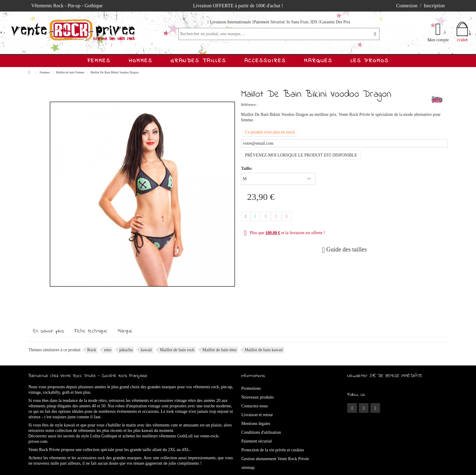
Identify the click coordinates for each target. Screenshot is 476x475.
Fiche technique (91, 331)
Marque (125, 331)
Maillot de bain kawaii (264, 350)
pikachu (126, 350)
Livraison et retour (257, 415)
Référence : (249, 105)
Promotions (251, 388)
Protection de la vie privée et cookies (273, 450)
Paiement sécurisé (257, 441)
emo (108, 350)
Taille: (247, 168)
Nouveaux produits (258, 397)
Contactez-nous (255, 406)
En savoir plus (49, 331)
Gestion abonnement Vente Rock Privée (275, 459)
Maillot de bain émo (220, 350)
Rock (92, 350)
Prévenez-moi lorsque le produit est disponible (301, 155)
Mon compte (438, 40)
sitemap (248, 468)
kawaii (146, 350)
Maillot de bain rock (177, 350)
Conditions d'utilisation (261, 432)
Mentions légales (256, 424)
